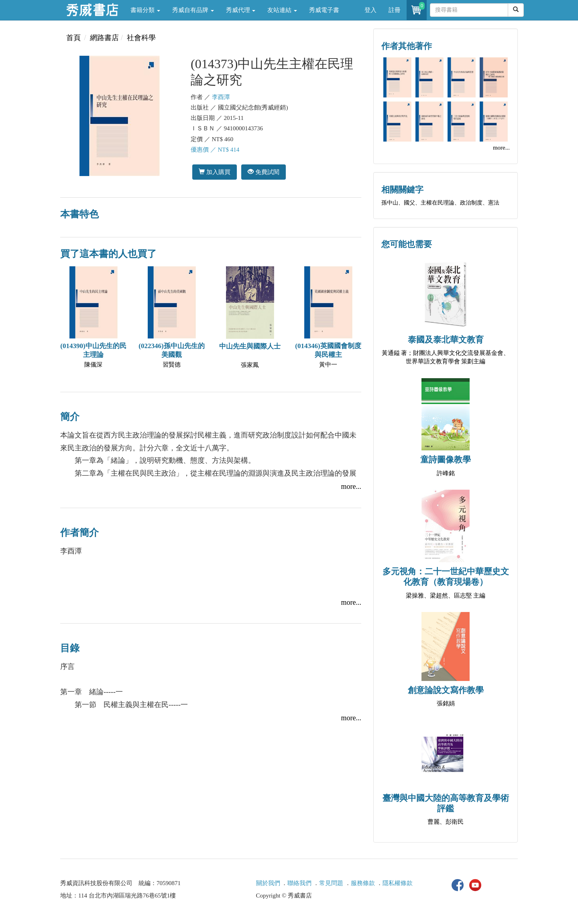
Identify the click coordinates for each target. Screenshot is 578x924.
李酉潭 (221, 97)
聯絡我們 (299, 883)
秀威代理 (241, 10)
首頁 (73, 38)
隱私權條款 (398, 883)
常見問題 (331, 883)
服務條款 (363, 883)
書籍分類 (145, 10)
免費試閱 (264, 172)
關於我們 (268, 883)
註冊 (395, 10)
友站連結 (282, 10)
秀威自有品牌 (193, 10)
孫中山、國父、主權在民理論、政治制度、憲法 (440, 203)
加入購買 (215, 172)
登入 (370, 10)
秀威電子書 (324, 10)
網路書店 (104, 38)
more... (351, 486)
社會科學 (141, 38)
